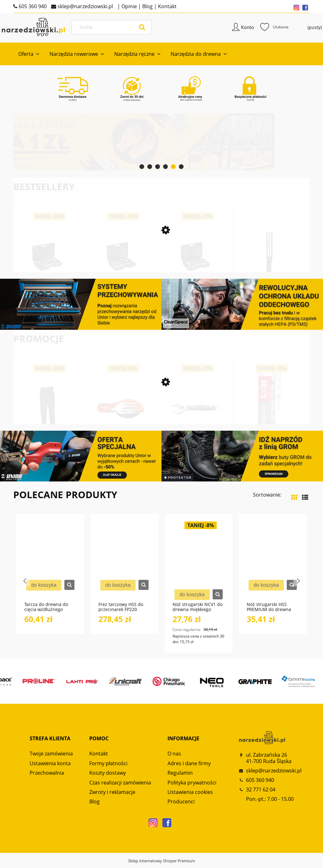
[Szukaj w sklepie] (117, 29)
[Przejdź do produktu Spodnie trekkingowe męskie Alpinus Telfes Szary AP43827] (47, 419)
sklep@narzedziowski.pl (85, 6)
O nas (174, 756)
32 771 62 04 (261, 792)
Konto (235, 29)
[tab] (142, 169)
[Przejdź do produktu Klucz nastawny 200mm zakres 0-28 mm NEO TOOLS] (195, 419)
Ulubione (262, 29)
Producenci (181, 804)
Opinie (129, 6)
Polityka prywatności (192, 785)
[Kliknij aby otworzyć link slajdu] (158, 145)
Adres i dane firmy (189, 766)
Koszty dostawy (108, 776)
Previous (25, 584)
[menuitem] (29, 57)
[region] (161, 145)
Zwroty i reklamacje (112, 795)
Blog (147, 6)
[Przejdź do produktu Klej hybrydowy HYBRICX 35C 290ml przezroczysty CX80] (270, 419)
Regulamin (180, 776)
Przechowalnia (47, 776)
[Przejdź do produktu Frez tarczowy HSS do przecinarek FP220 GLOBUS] (124, 564)
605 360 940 (32, 6)
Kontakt (167, 6)
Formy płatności (108, 766)
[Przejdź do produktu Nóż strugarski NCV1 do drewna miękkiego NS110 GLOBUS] (199, 564)
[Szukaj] (143, 29)
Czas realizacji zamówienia (120, 785)
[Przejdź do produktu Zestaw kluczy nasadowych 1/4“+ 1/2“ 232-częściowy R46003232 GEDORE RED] (121, 269)
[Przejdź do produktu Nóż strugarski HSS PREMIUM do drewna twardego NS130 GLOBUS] (273, 564)
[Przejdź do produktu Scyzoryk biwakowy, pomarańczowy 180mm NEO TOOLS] (121, 419)
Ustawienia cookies (190, 795)
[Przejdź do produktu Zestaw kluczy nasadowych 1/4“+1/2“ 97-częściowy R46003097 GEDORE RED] (195, 269)
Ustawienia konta (50, 766)
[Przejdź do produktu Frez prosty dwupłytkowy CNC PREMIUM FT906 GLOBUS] (270, 269)
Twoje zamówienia (51, 756)
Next (298, 584)
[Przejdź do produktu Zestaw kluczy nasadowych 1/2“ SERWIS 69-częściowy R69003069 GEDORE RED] (47, 269)
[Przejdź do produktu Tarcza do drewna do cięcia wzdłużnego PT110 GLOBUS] (50, 564)
